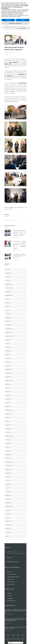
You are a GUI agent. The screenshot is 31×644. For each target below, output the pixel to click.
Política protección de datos (18, 639)
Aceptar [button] (23, 20)
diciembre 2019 (15, 462)
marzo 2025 (15, 314)
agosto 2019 (15, 473)
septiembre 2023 (15, 381)
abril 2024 (15, 355)
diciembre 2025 (15, 284)
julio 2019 (15, 477)
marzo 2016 (15, 521)
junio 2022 (15, 403)
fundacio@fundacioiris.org (13, 562)
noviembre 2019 (15, 466)
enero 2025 (15, 321)
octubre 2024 (15, 332)
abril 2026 (15, 269)
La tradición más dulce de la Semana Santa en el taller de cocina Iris (19, 256)
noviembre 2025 (15, 288)
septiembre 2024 (15, 336)
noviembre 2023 (15, 373)
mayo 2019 (15, 484)
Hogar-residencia (11, 582)
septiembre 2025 (15, 295)
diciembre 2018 (15, 503)
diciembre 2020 (15, 429)
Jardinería (9, 593)
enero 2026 (15, 281)
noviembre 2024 (15, 329)
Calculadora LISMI (11, 601)
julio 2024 (15, 343)
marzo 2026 (15, 273)
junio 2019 (15, 481)
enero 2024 (15, 366)
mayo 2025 (15, 306)
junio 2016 (15, 518)
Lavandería (9, 596)
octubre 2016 (15, 514)
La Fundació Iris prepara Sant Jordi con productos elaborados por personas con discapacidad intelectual (19, 245)
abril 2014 (15, 536)
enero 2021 (15, 425)
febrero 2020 (15, 455)
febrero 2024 (15, 362)
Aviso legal (9, 639)
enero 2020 (15, 458)
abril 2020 (15, 447)
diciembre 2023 (15, 369)
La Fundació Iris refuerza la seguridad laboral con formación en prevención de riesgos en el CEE (19, 233)
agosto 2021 (15, 414)
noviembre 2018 (15, 506)
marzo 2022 (15, 406)
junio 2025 (15, 303)
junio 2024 (15, 347)
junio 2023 (15, 392)
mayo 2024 (15, 351)
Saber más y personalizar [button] (16, 23)
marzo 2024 (15, 358)
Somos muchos (11, 584)
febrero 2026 (15, 277)
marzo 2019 (15, 492)
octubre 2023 (15, 377)
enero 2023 (15, 399)
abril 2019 (15, 488)
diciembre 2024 (15, 325)
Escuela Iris (10, 572)
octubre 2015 (15, 529)
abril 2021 (15, 421)
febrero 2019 (15, 495)
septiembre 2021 (15, 410)
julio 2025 (15, 299)
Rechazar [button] (8, 20)
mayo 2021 (15, 418)
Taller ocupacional (11, 574)
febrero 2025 (15, 318)
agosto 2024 (15, 340)
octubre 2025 (15, 292)
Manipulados (10, 598)
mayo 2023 (15, 395)
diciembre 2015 (15, 525)
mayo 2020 (15, 443)
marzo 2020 (15, 451)
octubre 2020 (15, 432)
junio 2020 (15, 440)
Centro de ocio (10, 579)
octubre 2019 (15, 469)
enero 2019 (15, 499)
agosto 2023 (15, 384)
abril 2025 (15, 310)
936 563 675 (10, 558)
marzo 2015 (15, 532)
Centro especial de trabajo (13, 577)
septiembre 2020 (15, 436)
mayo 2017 (15, 510)
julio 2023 (15, 388)
